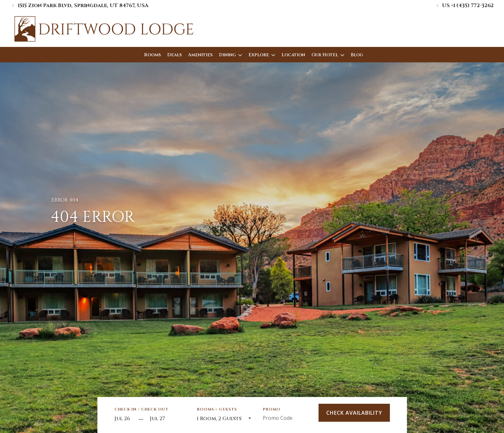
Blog (357, 55)
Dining (227, 55)
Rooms (152, 55)
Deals (174, 55)
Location (293, 55)
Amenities (200, 55)
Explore (259, 55)
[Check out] (167, 419)
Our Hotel (325, 55)
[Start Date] (125, 419)
